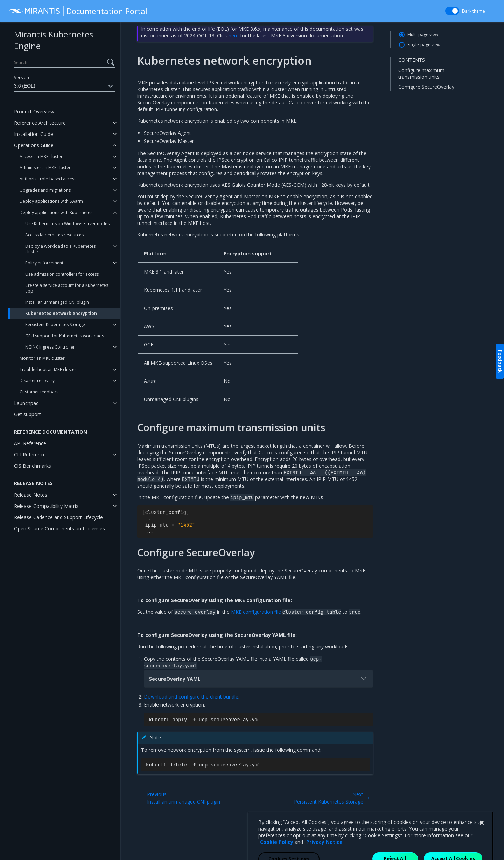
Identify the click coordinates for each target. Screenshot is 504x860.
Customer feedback (39, 392)
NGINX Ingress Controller (50, 347)
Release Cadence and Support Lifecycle (58, 517)
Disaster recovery (37, 381)
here (234, 36)
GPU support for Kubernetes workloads (65, 336)
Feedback (500, 361)
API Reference (30, 443)
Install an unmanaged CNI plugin (57, 302)
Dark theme (474, 11)
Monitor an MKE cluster (42, 358)
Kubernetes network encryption (61, 313)
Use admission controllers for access (62, 274)
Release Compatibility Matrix (46, 506)
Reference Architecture (40, 123)
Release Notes (31, 495)
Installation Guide (34, 134)
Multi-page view (423, 35)
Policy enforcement (44, 263)
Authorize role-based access (48, 179)
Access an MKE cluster (41, 156)
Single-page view (424, 45)
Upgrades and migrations (45, 190)
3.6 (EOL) (64, 86)
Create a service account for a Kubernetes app (67, 288)
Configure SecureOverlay (426, 87)
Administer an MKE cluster (45, 168)
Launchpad (26, 403)
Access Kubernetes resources (54, 235)
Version (22, 78)
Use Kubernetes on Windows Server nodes (67, 224)
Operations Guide (34, 145)
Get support (27, 414)
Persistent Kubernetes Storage (55, 325)
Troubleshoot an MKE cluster (48, 369)
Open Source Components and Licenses (59, 528)
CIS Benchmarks (33, 466)
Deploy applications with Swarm (51, 201)
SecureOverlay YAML (258, 679)
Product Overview (34, 112)
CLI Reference (30, 455)
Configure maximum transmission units (421, 73)
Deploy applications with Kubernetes (56, 212)
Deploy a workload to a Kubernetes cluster (60, 249)
